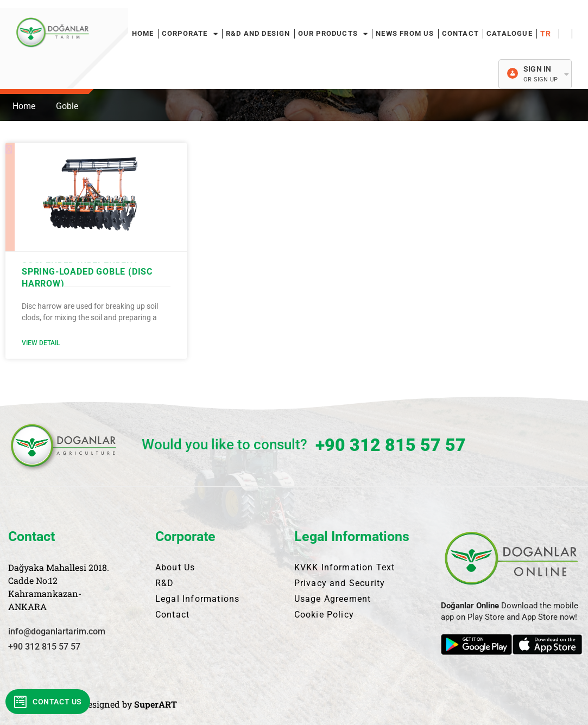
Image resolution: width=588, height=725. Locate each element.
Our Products (333, 34)
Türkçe (548, 34)
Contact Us (57, 702)
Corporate (190, 34)
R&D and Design (258, 33)
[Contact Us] (21, 702)
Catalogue (510, 33)
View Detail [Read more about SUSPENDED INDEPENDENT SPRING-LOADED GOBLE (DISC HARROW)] (41, 343)
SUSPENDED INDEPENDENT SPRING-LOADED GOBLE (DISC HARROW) (87, 272)
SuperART (156, 704)
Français (565, 34)
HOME (143, 33)
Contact (460, 33)
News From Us (405, 33)
